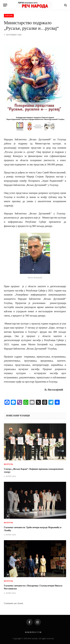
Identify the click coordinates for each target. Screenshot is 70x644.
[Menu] (5, 5)
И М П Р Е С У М (33, 632)
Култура (9, 16)
